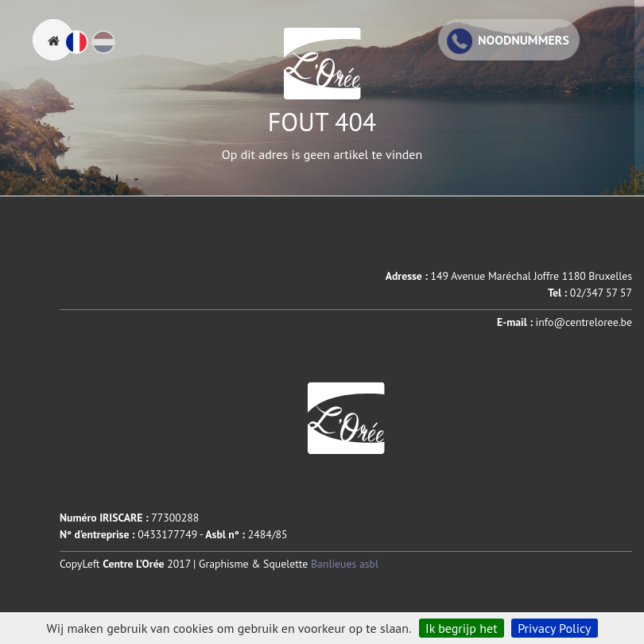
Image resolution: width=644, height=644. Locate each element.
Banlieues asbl (345, 564)
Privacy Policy (554, 628)
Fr (87, 49)
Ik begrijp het (462, 628)
